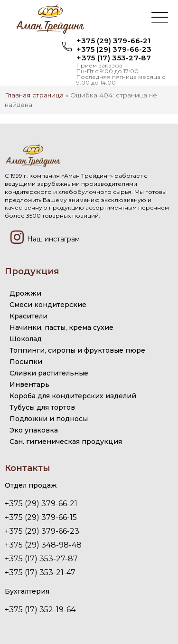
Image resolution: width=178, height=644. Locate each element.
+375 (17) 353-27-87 (114, 58)
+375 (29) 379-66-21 (113, 41)
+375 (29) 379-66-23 (114, 49)
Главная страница (34, 95)
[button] (160, 19)
